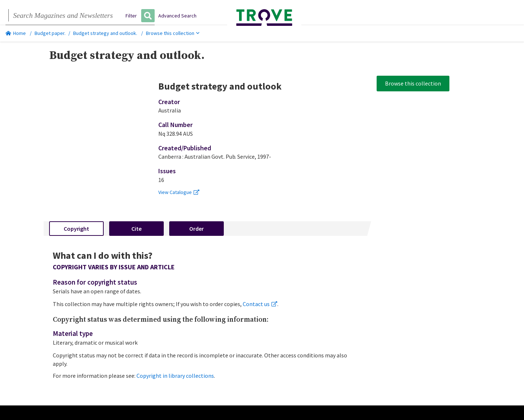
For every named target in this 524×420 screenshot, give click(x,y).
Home (16, 33)
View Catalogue (179, 192)
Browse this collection (173, 33)
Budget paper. (50, 33)
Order (196, 229)
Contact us (260, 304)
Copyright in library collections (175, 376)
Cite (136, 229)
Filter (131, 16)
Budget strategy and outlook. (105, 33)
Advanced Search (177, 16)
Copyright (76, 229)
